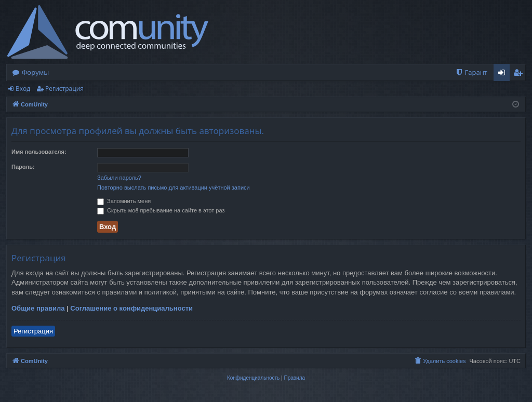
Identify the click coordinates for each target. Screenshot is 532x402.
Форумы (35, 72)
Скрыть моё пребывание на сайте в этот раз (161, 210)
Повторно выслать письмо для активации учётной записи (174, 187)
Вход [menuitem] (504, 74)
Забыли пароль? (119, 178)
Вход (23, 89)
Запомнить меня (124, 201)
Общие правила (38, 308)
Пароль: (23, 167)
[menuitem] (471, 72)
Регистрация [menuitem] (520, 74)
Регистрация (64, 89)
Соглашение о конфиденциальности (131, 308)
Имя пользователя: (39, 152)
